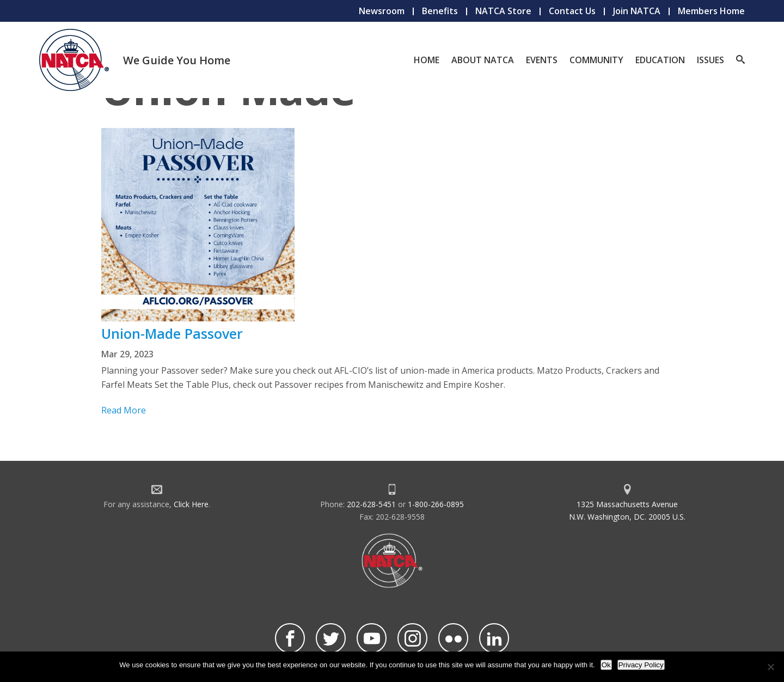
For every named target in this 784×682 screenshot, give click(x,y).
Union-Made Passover (172, 333)
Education (660, 60)
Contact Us (572, 11)
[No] (770, 667)
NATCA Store (503, 11)
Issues (710, 60)
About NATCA (483, 60)
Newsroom (382, 11)
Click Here (191, 504)
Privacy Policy (641, 665)
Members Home (711, 11)
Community (596, 60)
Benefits (440, 11)
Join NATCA (637, 11)
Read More (124, 410)
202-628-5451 (371, 504)
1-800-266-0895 (436, 504)
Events (542, 60)
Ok (606, 665)
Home (427, 60)
